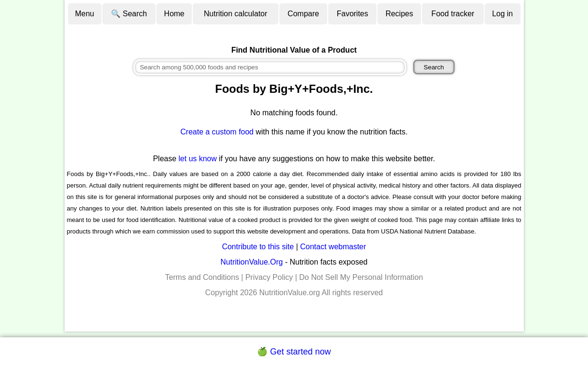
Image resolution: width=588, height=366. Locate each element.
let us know (198, 159)
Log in (502, 14)
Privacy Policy (269, 277)
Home (174, 14)
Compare (303, 14)
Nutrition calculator (236, 14)
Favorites (353, 14)
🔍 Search (129, 14)
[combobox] (270, 67)
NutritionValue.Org (252, 262)
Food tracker (453, 14)
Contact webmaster (333, 247)
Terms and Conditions (202, 277)
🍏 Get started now (294, 352)
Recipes (399, 14)
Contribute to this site (258, 247)
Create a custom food (217, 132)
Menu (85, 14)
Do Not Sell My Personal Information (361, 277)
